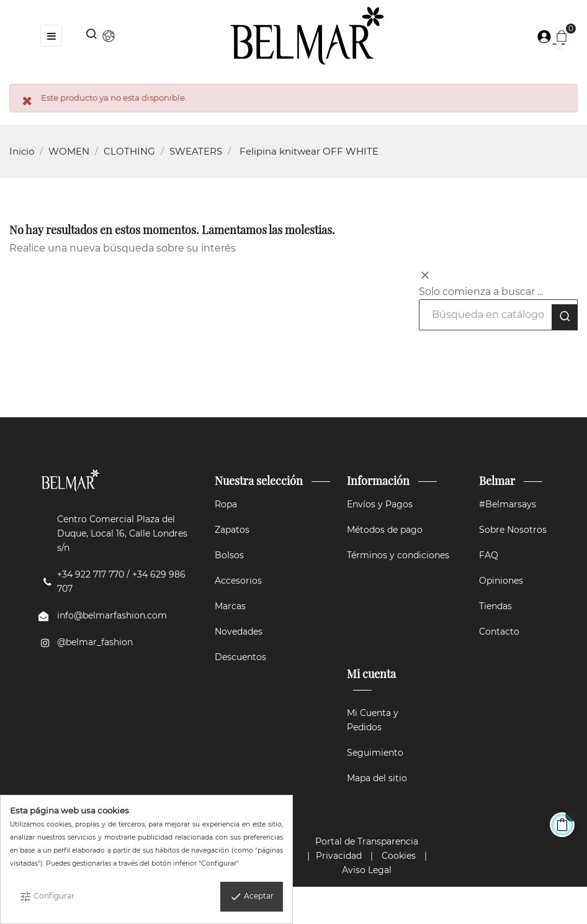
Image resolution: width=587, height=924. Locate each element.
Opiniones (501, 581)
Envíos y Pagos (380, 504)
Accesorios (238, 581)
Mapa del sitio (377, 778)
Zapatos (232, 530)
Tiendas (495, 606)
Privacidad (339, 856)
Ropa (226, 504)
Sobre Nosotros (513, 530)
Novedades (239, 632)
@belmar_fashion (95, 642)
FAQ (489, 555)
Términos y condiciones (398, 555)
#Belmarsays (508, 504)
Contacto (499, 632)
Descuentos (240, 657)
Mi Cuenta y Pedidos (373, 720)
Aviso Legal (367, 870)
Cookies (399, 856)
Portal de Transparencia (367, 841)
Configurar (47, 897)
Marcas (230, 606)
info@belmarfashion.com (112, 615)
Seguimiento (375, 753)
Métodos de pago (385, 530)
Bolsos (229, 555)
